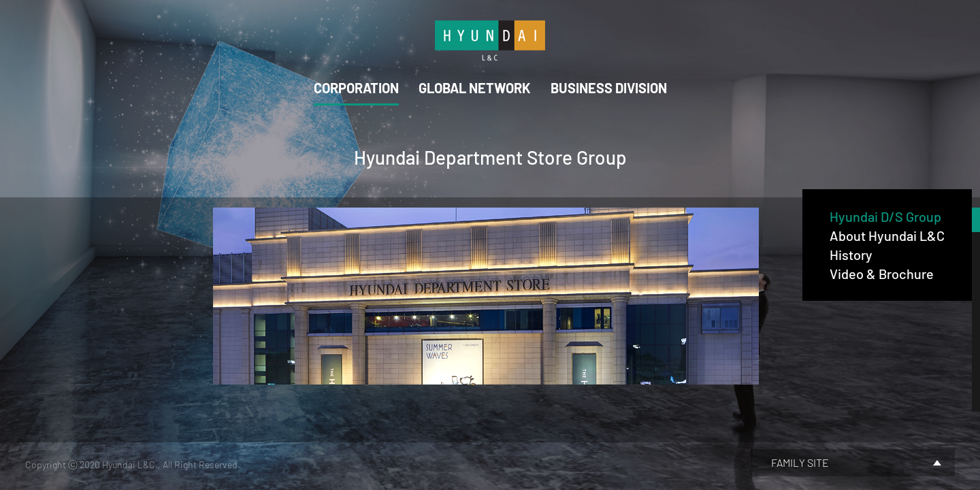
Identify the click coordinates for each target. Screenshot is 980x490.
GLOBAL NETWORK (475, 88)
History (851, 255)
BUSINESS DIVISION (609, 88)
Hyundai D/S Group (885, 216)
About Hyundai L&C (887, 235)
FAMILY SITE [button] (800, 462)
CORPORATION (356, 88)
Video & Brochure (882, 274)
